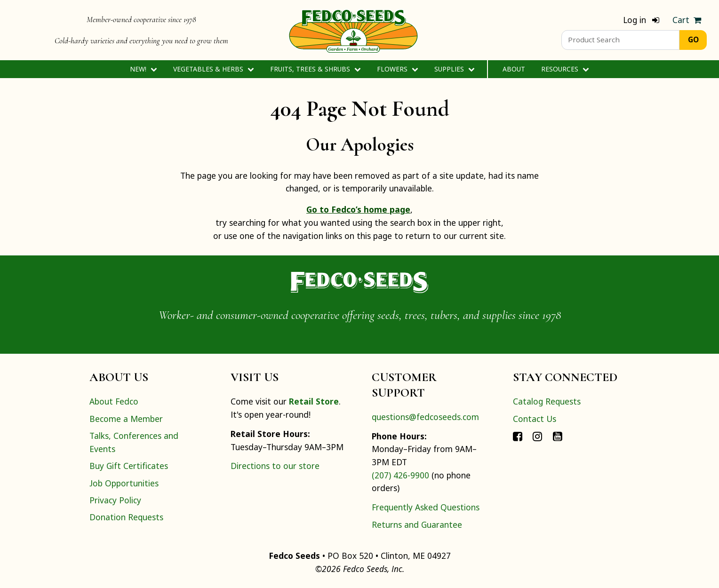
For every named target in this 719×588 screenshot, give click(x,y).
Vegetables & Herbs (213, 69)
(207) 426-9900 (400, 475)
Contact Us (535, 419)
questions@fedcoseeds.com (425, 417)
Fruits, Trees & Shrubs (315, 69)
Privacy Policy (115, 500)
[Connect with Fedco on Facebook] (518, 436)
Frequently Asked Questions (426, 507)
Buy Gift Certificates (129, 466)
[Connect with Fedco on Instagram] (537, 436)
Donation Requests (126, 517)
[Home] (353, 30)
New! (143, 69)
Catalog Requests (547, 401)
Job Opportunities (124, 483)
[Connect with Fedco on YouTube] (558, 436)
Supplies (454, 69)
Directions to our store (275, 466)
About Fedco (114, 401)
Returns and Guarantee (417, 524)
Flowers (397, 69)
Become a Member (126, 419)
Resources (565, 69)
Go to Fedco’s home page (358, 209)
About (514, 69)
